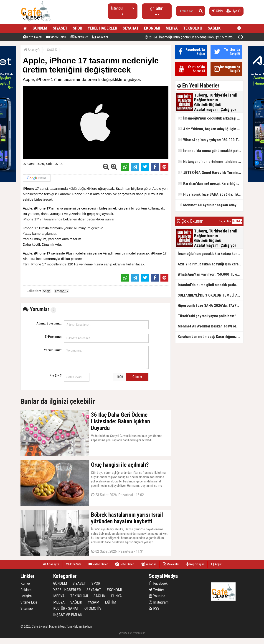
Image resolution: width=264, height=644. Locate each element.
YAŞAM (94, 602)
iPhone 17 (62, 291)
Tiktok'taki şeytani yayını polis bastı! (207, 316)
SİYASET (60, 28)
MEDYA (172, 28)
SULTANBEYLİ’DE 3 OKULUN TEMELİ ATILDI (211, 295)
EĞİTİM (110, 602)
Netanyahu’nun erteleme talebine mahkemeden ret (211, 161)
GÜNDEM (40, 28)
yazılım (123, 633)
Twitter (156, 590)
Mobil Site (74, 564)
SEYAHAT (131, 28)
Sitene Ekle (29, 602)
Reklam (26, 590)
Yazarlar (149, 564)
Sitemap (27, 608)
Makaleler (79, 37)
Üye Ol (234, 11)
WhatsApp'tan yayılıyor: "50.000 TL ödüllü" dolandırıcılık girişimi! (211, 140)
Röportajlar (195, 564)
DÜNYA (116, 596)
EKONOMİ (152, 28)
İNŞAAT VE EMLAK (68, 615)
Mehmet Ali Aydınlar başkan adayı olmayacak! (211, 205)
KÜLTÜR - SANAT (66, 608)
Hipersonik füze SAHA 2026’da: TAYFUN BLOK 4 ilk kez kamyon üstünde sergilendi (211, 194)
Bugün (223, 221)
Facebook (158, 583)
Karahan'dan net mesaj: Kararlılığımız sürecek (211, 183)
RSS (154, 608)
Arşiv (216, 564)
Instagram (159, 602)
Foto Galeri (32, 37)
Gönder (137, 377)
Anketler (100, 37)
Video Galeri (56, 37)
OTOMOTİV (93, 608)
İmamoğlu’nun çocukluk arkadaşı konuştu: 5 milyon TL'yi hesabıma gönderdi (211, 118)
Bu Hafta (237, 221)
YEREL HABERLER (102, 28)
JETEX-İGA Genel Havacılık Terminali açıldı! (211, 172)
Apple (47, 291)
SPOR (77, 28)
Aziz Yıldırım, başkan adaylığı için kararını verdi (211, 129)
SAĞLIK (214, 28)
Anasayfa (32, 50)
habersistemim (137, 633)
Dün (229, 221)
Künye (25, 583)
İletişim (26, 596)
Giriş (217, 11)
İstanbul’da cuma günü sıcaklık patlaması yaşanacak (211, 151)
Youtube (157, 596)
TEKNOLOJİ (193, 28)
